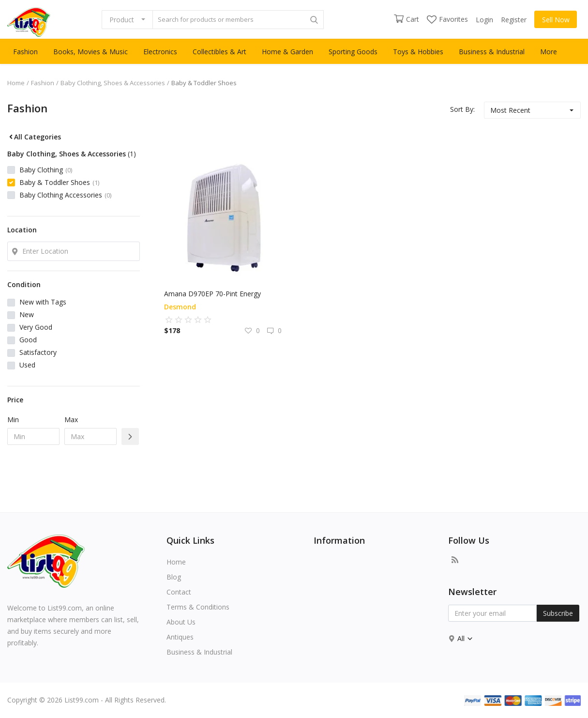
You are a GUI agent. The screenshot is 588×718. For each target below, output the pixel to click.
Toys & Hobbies (418, 52)
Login (484, 20)
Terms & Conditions (198, 607)
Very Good (36, 327)
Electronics (160, 52)
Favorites (447, 19)
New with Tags (43, 302)
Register (514, 20)
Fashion (25, 52)
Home (16, 83)
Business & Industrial (492, 52)
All (465, 638)
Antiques (180, 637)
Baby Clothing (46, 170)
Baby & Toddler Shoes (59, 182)
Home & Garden (287, 52)
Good (28, 340)
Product (122, 20)
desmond (180, 307)
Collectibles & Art (219, 52)
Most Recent (510, 110)
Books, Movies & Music (90, 52)
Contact (179, 592)
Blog (174, 577)
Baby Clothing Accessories (65, 195)
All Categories (34, 137)
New (27, 314)
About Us (181, 622)
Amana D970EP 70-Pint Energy (212, 294)
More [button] (549, 52)
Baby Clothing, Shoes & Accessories (113, 83)
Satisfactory (38, 352)
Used (27, 365)
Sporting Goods (353, 52)
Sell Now (556, 20)
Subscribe (558, 613)
